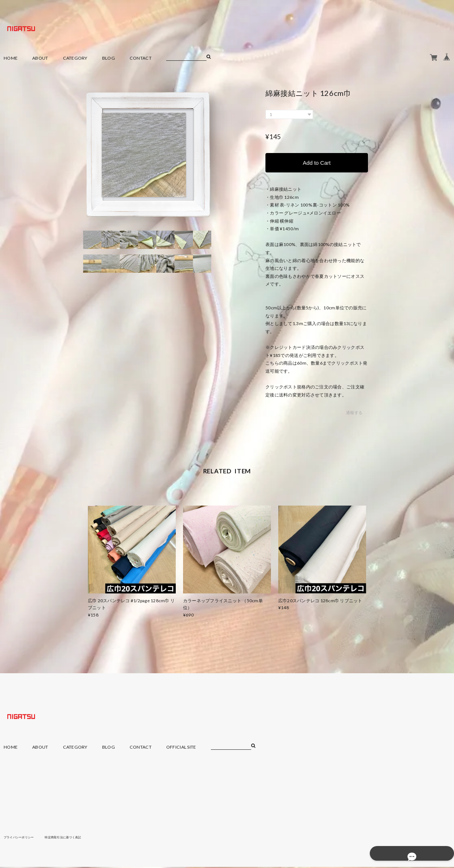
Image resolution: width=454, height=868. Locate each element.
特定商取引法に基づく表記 (75, 838)
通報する (354, 414)
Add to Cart (317, 163)
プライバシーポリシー (23, 838)
